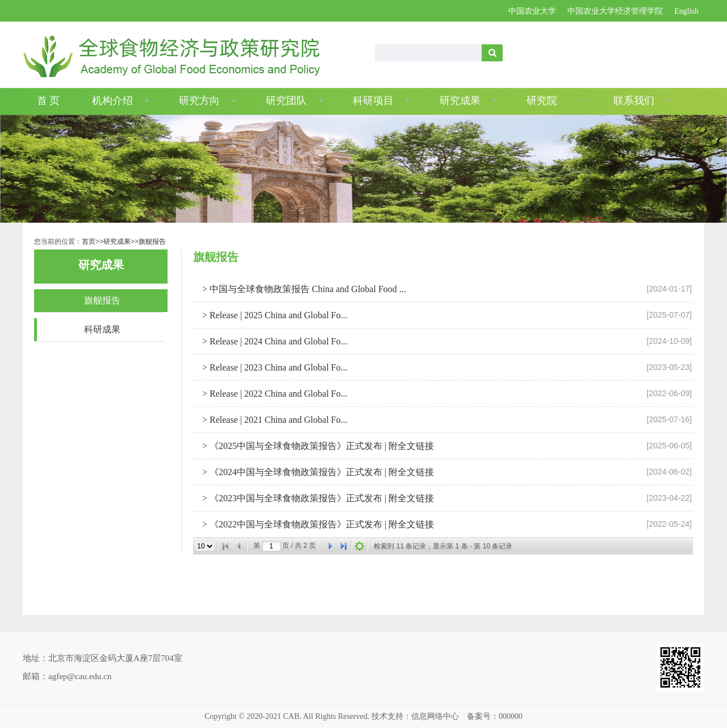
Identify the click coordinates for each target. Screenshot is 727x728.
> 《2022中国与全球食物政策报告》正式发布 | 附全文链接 (317, 524)
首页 (89, 242)
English (686, 11)
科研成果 (102, 329)
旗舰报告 (152, 242)
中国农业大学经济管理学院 (615, 11)
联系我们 (634, 101)
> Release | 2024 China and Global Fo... (274, 341)
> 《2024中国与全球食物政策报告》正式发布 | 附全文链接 (317, 472)
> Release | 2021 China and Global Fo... (274, 420)
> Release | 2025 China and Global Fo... (274, 315)
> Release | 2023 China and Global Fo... (274, 367)
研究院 (542, 101)
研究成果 (460, 101)
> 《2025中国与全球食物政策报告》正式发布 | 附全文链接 (317, 446)
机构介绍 (112, 101)
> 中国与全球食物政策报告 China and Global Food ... (303, 289)
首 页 (49, 101)
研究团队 (286, 101)
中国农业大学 (532, 11)
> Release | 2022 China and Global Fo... (274, 394)
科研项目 (373, 101)
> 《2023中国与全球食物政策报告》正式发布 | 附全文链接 (317, 498)
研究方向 (199, 101)
